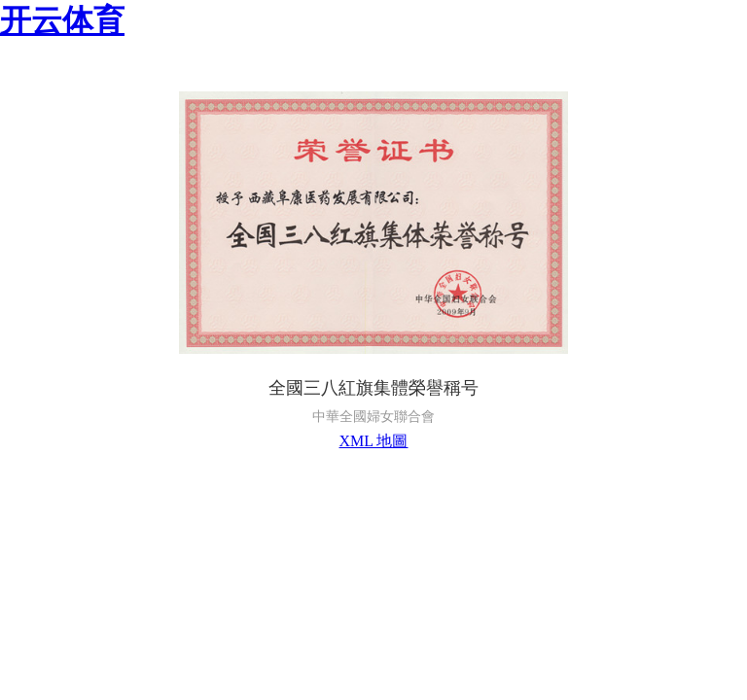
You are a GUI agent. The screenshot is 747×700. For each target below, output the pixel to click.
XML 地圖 (374, 441)
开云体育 (62, 20)
